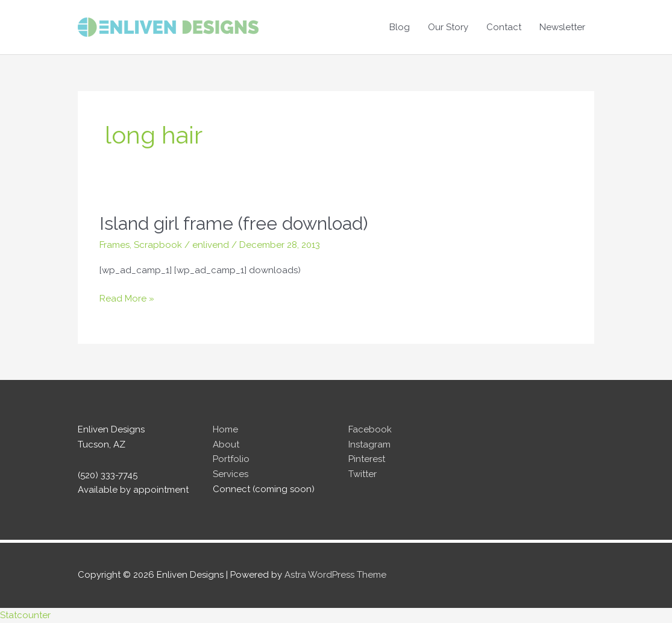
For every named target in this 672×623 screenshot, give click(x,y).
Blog (400, 27)
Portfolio (231, 459)
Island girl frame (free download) (234, 223)
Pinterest (367, 459)
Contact (504, 27)
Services (231, 474)
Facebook (370, 429)
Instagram (369, 444)
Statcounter (25, 615)
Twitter (363, 474)
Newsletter (562, 27)
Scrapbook (158, 245)
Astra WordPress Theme (335, 575)
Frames (115, 245)
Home (225, 429)
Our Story (448, 27)
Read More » (127, 299)
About (226, 444)
